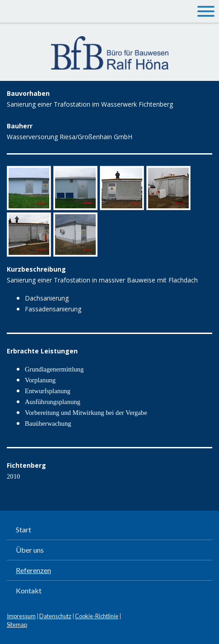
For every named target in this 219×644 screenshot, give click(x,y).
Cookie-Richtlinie (97, 616)
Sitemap (17, 625)
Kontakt (29, 590)
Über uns (30, 550)
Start (23, 529)
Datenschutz (55, 616)
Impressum (21, 616)
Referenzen (33, 570)
